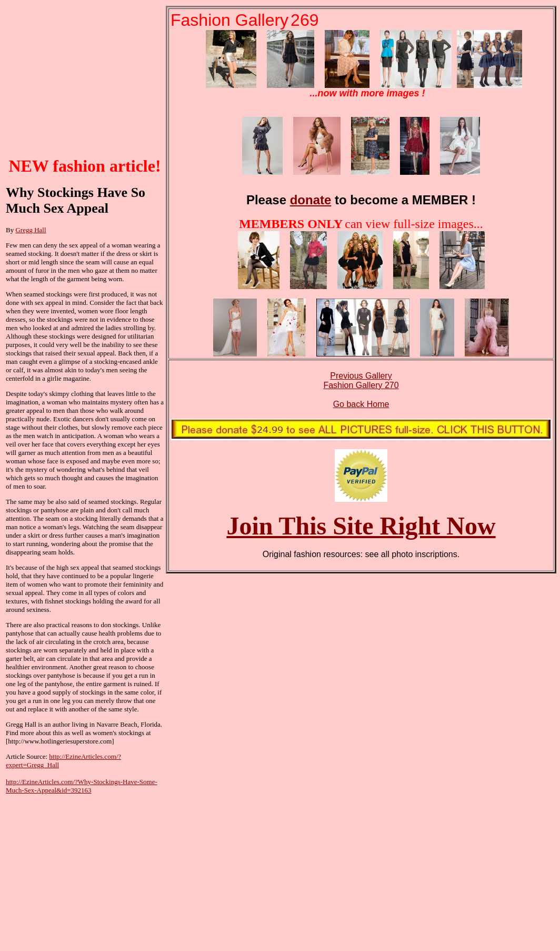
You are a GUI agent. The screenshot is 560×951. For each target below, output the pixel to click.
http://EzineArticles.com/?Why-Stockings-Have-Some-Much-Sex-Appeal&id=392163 (82, 786)
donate (311, 200)
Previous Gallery (361, 376)
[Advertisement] (85, 81)
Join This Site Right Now (361, 526)
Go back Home (361, 404)
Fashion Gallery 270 (361, 385)
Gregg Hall (31, 230)
